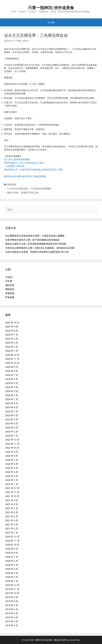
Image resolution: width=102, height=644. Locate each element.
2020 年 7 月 (12, 557)
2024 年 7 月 (12, 375)
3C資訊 (9, 277)
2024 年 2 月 (12, 395)
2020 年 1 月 (12, 581)
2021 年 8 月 (12, 504)
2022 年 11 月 (12, 444)
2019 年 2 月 (12, 625)
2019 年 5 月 (12, 613)
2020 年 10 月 (12, 545)
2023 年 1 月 (12, 436)
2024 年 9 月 (12, 367)
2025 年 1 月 (12, 351)
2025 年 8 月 (12, 331)
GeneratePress (73, 640)
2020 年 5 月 (12, 565)
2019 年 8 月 (12, 601)
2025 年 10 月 (12, 323)
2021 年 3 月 (12, 524)
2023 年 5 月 (12, 419)
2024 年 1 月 (12, 399)
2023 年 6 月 (12, 415)
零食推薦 (10, 297)
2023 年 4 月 (12, 423)
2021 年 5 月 (12, 516)
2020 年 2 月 (12, 577)
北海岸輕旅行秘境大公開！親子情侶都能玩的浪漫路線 (32, 240)
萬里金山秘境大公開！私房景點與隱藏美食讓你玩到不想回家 (36, 244)
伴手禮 (9, 281)
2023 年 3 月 (12, 428)
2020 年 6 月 (12, 561)
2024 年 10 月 (12, 363)
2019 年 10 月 (12, 593)
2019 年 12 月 (12, 585)
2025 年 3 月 (12, 347)
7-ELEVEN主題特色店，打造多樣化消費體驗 (29, 189)
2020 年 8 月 (12, 553)
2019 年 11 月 (12, 589)
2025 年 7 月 (12, 335)
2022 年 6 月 (12, 464)
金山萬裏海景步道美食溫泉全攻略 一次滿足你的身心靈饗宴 (35, 236)
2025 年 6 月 (12, 339)
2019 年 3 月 (12, 621)
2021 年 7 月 (12, 508)
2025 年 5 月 (12, 343)
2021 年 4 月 (12, 520)
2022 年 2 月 (12, 480)
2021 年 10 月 (12, 496)
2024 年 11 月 (12, 359)
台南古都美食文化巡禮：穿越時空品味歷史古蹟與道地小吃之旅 (37, 252)
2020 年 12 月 (12, 537)
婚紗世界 (10, 285)
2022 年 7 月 (12, 460)
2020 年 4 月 (12, 569)
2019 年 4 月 (12, 617)
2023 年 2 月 (12, 432)
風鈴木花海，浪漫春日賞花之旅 (23, 192)
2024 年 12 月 (12, 355)
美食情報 (12, 184)
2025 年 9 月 (12, 327)
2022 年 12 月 (12, 440)
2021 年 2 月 (12, 528)
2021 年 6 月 (12, 512)
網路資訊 (10, 289)
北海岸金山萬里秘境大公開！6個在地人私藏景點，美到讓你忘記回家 (40, 248)
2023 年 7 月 (12, 411)
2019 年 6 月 (12, 609)
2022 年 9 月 (12, 452)
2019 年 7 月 (12, 605)
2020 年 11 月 (12, 541)
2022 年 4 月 (12, 472)
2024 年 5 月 (12, 383)
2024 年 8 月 (12, 371)
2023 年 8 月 (12, 407)
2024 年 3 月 (12, 391)
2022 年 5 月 (12, 468)
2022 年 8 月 (12, 456)
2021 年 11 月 (12, 492)
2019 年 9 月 (12, 597)
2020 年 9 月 (12, 549)
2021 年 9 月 (12, 500)
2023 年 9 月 (12, 403)
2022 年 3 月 (12, 476)
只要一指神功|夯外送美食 (51, 8)
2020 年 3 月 (12, 573)
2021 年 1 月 (12, 533)
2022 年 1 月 (12, 484)
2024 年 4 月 (12, 387)
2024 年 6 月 (12, 379)
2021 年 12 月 (12, 488)
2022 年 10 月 (12, 448)
